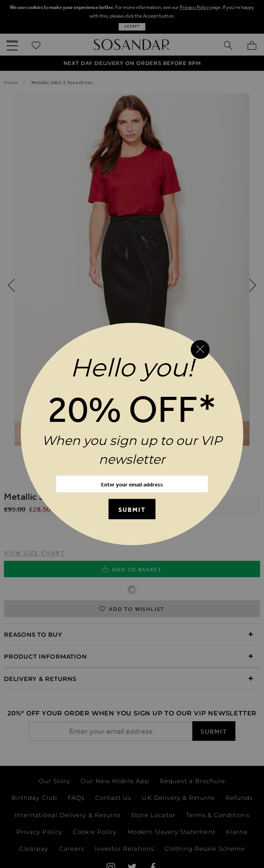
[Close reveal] (200, 349)
